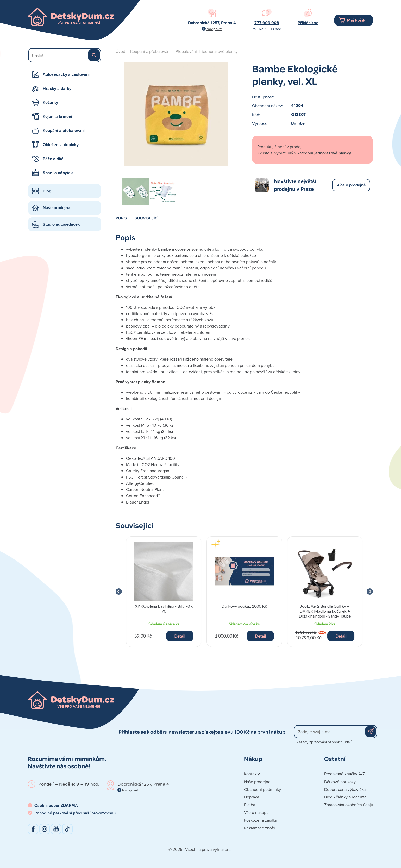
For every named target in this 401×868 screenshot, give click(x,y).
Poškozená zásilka (261, 820)
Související (146, 218)
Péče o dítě (53, 159)
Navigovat (214, 29)
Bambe (298, 123)
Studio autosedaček (61, 224)
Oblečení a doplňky (61, 145)
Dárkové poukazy (340, 782)
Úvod (120, 51)
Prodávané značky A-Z (344, 774)
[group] (164, 592)
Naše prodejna (57, 208)
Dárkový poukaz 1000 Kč (244, 606)
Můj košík (356, 20)
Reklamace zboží (259, 828)
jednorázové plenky (220, 51)
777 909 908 (267, 23)
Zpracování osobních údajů (349, 805)
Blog (47, 191)
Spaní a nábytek (58, 173)
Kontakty (252, 774)
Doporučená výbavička (345, 789)
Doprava (252, 797)
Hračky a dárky (57, 88)
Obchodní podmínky (262, 789)
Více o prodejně (351, 185)
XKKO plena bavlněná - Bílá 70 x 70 (164, 608)
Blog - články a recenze (345, 797)
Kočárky (50, 102)
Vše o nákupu (256, 812)
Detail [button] (180, 636)
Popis (121, 218)
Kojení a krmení (57, 117)
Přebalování (186, 51)
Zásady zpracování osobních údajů (325, 742)
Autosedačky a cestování (66, 74)
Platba (250, 805)
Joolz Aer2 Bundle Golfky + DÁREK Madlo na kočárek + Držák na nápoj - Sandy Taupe (325, 611)
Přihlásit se (308, 23)
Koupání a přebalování (64, 131)
